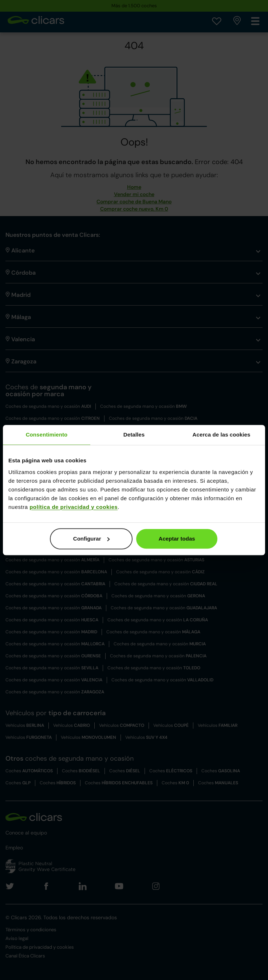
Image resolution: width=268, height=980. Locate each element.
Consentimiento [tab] (47, 435)
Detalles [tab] (134, 435)
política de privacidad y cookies (74, 507)
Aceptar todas (177, 539)
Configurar (92, 539)
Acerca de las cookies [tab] (222, 435)
